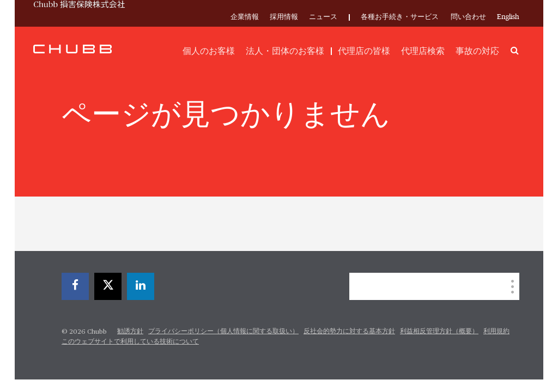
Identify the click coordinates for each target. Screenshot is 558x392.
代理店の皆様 (364, 51)
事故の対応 (477, 51)
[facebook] (75, 286)
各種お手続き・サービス (400, 17)
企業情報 (245, 17)
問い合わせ (468, 17)
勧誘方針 (130, 332)
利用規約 (496, 332)
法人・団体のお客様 (285, 51)
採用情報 (284, 17)
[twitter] (108, 286)
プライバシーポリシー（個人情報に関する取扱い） (223, 332)
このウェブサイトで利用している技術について (130, 342)
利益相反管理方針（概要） (439, 332)
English (508, 17)
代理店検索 (423, 51)
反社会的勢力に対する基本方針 (349, 332)
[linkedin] (141, 286)
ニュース (323, 17)
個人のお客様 (209, 51)
